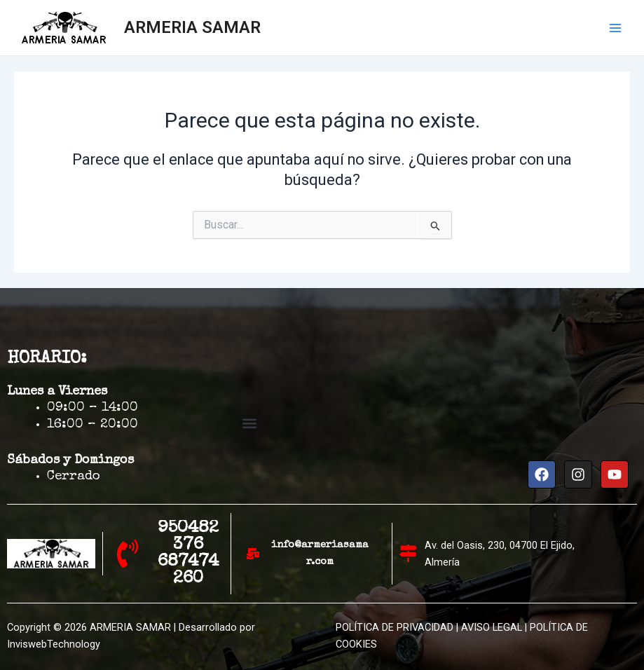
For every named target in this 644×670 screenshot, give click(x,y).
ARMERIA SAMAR (192, 27)
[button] (249, 423)
